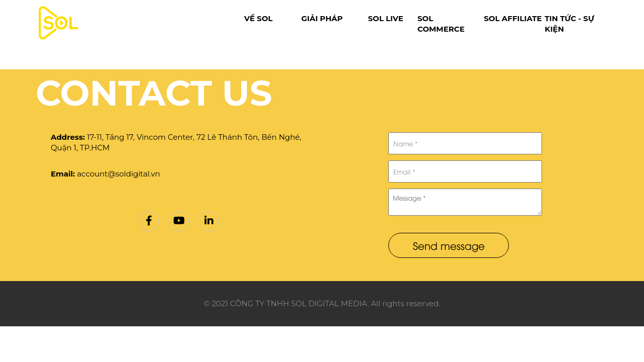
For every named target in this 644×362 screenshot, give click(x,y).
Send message (449, 245)
